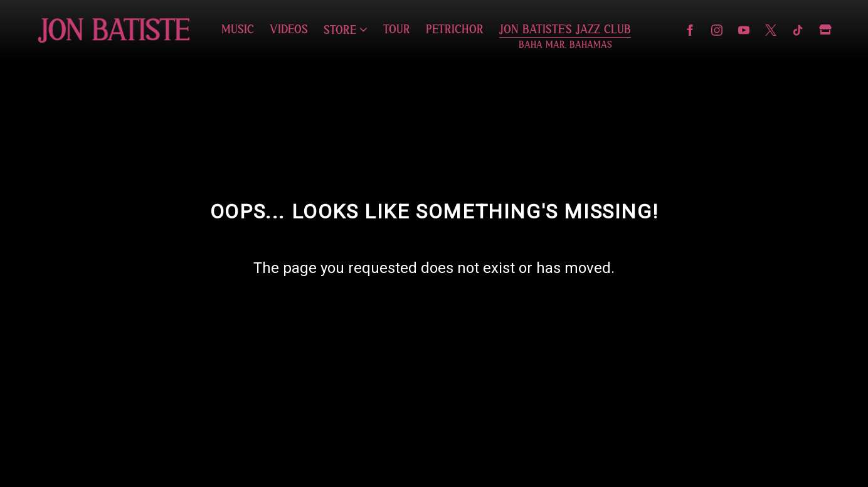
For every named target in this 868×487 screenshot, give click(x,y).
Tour (397, 30)
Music (238, 30)
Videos (289, 30)
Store (340, 30)
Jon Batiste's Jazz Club (565, 30)
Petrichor (455, 30)
